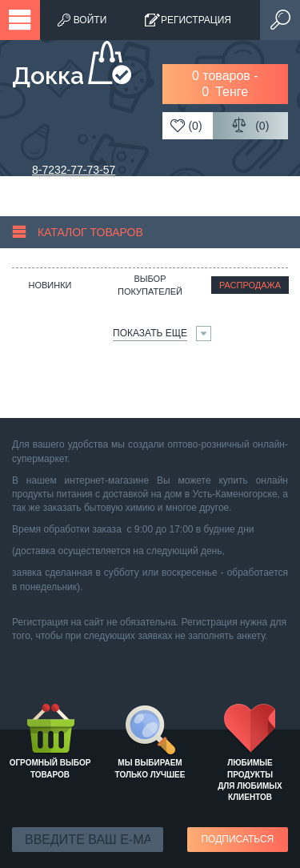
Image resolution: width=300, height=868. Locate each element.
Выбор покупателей (150, 285)
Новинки (50, 285)
